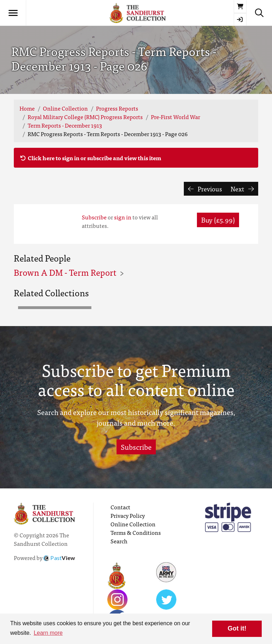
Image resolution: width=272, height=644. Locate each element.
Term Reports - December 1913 (65, 125)
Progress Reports (117, 108)
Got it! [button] (237, 628)
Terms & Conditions (136, 532)
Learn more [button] (48, 633)
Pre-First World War (175, 117)
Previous (205, 189)
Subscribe (94, 217)
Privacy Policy (128, 515)
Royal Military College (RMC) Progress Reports (85, 117)
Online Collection (65, 108)
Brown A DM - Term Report (65, 272)
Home (27, 108)
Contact (120, 507)
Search (119, 541)
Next (242, 189)
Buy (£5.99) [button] (218, 220)
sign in (123, 217)
